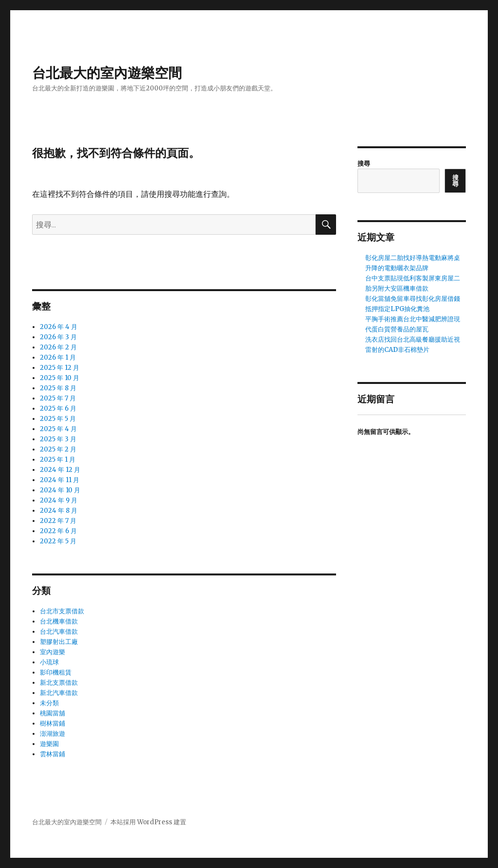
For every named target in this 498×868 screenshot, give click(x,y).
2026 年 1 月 (58, 357)
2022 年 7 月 (58, 521)
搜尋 (364, 164)
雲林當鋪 (53, 754)
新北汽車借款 (59, 693)
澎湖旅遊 (53, 734)
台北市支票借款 (62, 611)
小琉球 (49, 662)
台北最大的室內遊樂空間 (107, 73)
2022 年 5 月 (58, 541)
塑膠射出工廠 (59, 642)
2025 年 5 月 (58, 419)
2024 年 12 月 (60, 470)
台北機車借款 (59, 621)
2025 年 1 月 (58, 460)
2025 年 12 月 (60, 368)
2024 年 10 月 (60, 490)
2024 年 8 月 (59, 511)
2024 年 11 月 (60, 480)
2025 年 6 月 (58, 408)
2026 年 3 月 (58, 337)
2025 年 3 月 (58, 439)
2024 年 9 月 (59, 500)
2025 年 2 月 (58, 449)
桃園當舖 (53, 713)
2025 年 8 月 (58, 388)
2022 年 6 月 (58, 531)
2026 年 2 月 (58, 347)
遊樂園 (49, 744)
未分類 (49, 703)
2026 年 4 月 (59, 327)
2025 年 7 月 (58, 398)
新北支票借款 (59, 683)
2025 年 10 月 (60, 378)
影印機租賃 (56, 672)
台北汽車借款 (59, 632)
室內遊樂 (53, 652)
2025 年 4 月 (58, 429)
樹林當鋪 (53, 723)
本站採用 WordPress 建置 (148, 822)
